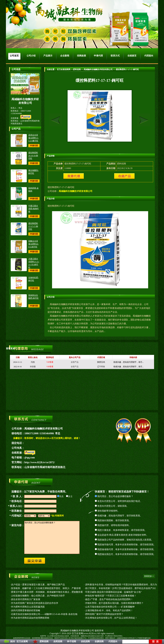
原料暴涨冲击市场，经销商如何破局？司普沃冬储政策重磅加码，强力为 (121, 585)
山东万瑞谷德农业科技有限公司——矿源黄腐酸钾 (110, 607)
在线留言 (132, 56)
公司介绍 (31, 56)
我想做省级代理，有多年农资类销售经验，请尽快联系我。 (125, 549)
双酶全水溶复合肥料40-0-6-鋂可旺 (33, 244)
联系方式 (115, 56)
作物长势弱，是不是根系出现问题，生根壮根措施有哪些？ (114, 603)
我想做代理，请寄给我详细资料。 (113, 525)
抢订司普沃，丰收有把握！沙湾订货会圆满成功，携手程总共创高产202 (121, 588)
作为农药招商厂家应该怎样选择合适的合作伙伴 (35, 603)
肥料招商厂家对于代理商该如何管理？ (104, 614)
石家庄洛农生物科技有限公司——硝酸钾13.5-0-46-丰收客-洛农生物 (44, 614)
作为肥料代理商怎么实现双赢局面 (28, 607)
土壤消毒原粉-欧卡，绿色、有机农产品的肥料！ (109, 610)
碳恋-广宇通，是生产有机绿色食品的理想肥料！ (109, 599)
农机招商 (85, 642)
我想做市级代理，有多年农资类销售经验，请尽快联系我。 (125, 545)
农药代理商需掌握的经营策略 (26, 610)
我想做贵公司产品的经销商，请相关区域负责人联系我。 (124, 540)
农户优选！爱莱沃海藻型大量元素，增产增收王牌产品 (38, 585)
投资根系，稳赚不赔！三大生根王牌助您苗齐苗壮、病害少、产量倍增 (46, 588)
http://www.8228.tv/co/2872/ (40, 462)
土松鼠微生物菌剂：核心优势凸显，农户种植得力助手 (38, 596)
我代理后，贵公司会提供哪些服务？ (114, 496)
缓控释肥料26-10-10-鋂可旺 (33, 156)
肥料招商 (44, 642)
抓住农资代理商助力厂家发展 (26, 599)
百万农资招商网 (63, 69)
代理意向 (113, 642)
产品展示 (48, 56)
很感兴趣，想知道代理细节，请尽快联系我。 (119, 516)
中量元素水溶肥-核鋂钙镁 (33, 209)
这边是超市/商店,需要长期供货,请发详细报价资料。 (122, 535)
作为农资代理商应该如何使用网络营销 (30, 618)
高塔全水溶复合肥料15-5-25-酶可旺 (33, 138)
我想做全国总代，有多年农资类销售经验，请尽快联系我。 (125, 554)
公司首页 (14, 56)
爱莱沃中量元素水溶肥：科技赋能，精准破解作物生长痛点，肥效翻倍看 (47, 592)
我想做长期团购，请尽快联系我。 (113, 520)
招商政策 (82, 56)
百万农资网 (22, 642)
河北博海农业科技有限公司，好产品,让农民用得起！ (111, 618)
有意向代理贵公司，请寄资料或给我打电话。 (119, 501)
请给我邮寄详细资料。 (107, 511)
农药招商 (58, 642)
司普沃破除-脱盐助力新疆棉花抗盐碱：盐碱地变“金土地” (113, 592)
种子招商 (72, 642)
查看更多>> (12, 349)
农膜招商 (99, 642)
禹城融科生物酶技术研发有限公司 (98, 69)
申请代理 (98, 56)
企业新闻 (65, 56)
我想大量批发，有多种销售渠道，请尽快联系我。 (121, 530)
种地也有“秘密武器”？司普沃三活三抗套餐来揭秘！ (111, 596)
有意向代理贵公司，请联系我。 (112, 506)
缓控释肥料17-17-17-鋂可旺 (33, 226)
